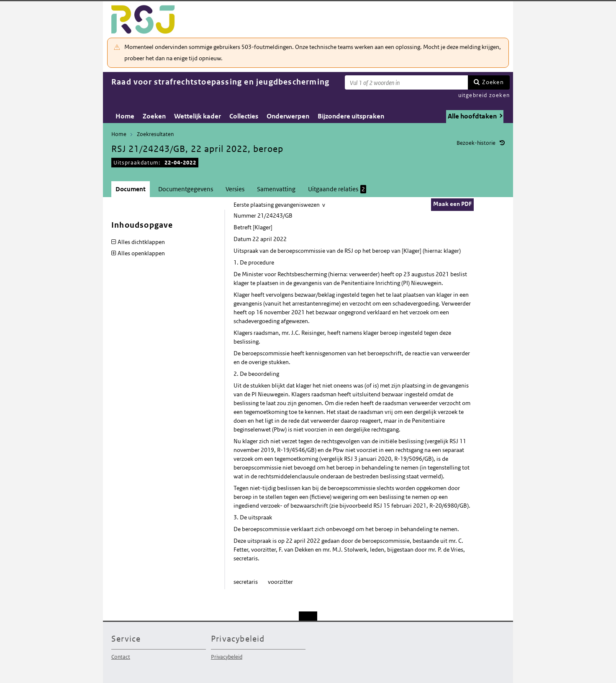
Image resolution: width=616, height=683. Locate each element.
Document (131, 189)
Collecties (244, 116)
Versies (235, 189)
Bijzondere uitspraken (351, 116)
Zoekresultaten (155, 134)
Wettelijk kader (198, 116)
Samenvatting (276, 189)
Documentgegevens (186, 189)
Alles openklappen (141, 253)
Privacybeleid (227, 657)
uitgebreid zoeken (484, 95)
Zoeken (493, 82)
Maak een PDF (452, 204)
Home (125, 116)
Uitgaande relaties (337, 189)
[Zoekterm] (406, 82)
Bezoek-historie (476, 143)
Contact (121, 657)
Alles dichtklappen (141, 242)
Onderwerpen (288, 116)
